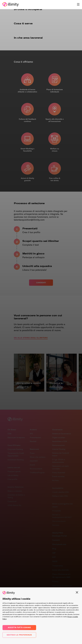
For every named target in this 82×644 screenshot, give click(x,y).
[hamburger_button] (78, 5)
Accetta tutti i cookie (19, 627)
